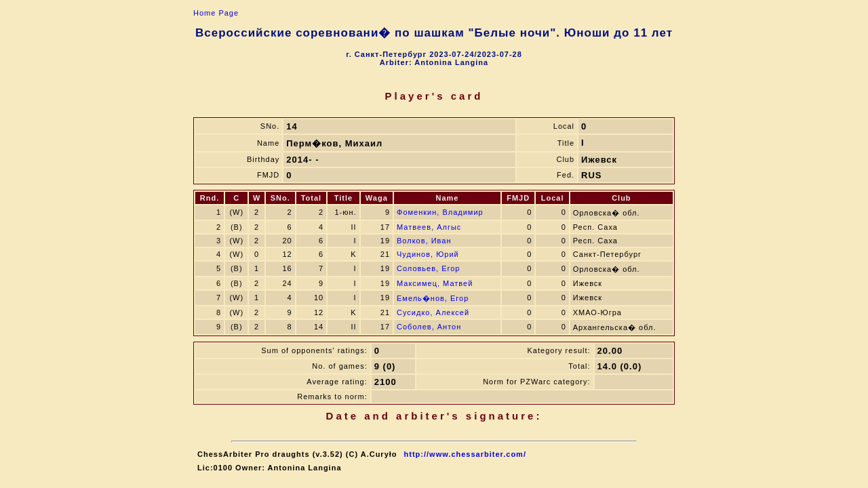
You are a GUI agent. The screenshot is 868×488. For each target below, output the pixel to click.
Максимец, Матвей (435, 283)
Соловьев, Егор (428, 268)
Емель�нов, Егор (433, 298)
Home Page (216, 13)
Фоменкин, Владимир (440, 212)
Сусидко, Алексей (433, 312)
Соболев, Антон (429, 327)
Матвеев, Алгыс (429, 227)
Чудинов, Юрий (428, 254)
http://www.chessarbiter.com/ (465, 454)
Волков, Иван (424, 241)
